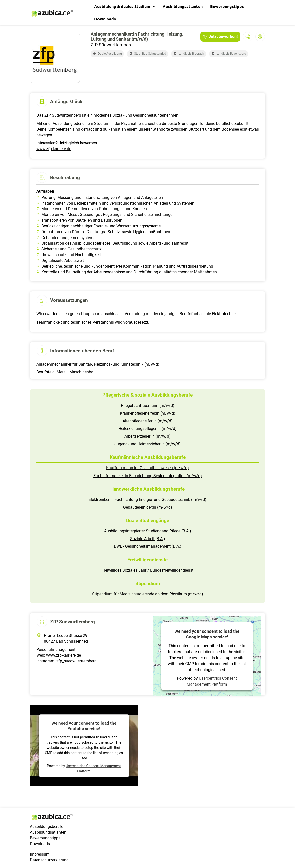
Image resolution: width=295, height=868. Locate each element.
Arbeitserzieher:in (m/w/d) (147, 436)
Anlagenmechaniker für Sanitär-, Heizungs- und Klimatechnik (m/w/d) (98, 364)
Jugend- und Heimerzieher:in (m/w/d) (147, 444)
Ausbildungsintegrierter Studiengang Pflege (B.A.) (148, 531)
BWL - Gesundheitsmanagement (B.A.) (148, 546)
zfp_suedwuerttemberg (77, 661)
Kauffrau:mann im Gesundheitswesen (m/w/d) (147, 468)
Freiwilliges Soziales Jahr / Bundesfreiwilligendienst (147, 570)
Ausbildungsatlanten (183, 6)
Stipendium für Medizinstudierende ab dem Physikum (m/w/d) (148, 594)
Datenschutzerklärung (49, 860)
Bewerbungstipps (227, 6)
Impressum (40, 854)
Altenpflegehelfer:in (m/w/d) (148, 421)
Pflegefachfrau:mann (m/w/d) (148, 405)
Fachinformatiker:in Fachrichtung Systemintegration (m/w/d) (148, 476)
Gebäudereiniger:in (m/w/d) (148, 507)
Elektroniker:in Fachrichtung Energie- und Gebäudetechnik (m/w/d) (147, 499)
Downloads (105, 19)
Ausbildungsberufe (46, 826)
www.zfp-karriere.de (54, 149)
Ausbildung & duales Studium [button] (123, 6)
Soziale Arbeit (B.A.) (148, 539)
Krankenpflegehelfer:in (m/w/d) (148, 413)
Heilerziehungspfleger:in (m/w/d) (147, 428)
